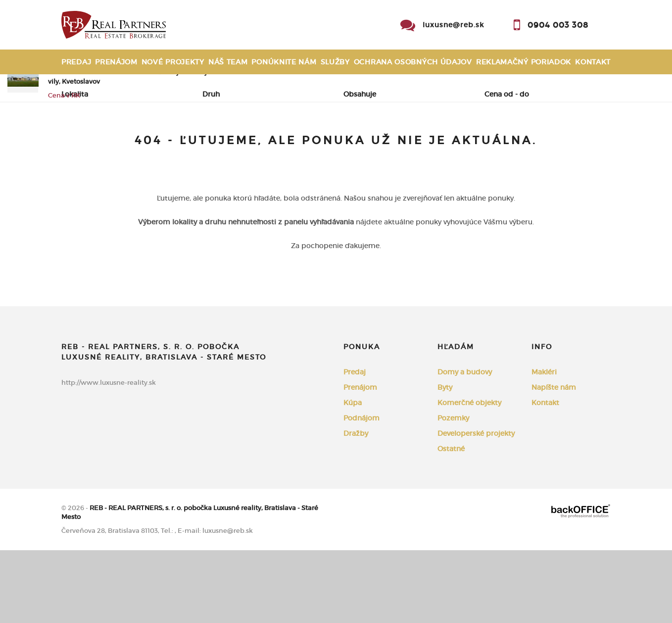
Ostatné (451, 521)
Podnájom (252, 144)
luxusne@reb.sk (453, 25)
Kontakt (593, 62)
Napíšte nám (554, 460)
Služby (335, 62)
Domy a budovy (465, 445)
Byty (445, 460)
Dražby (356, 506)
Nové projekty (173, 62)
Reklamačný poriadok (524, 62)
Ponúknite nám (284, 62)
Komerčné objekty (469, 475)
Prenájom (116, 62)
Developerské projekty (476, 506)
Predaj (76, 62)
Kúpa (198, 144)
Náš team (228, 62)
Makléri (544, 445)
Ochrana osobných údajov (413, 62)
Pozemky (453, 491)
